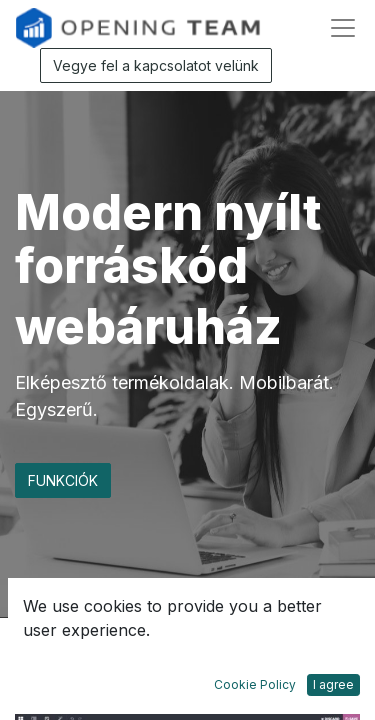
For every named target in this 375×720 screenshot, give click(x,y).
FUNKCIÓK (63, 480)
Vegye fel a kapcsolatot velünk (156, 65)
